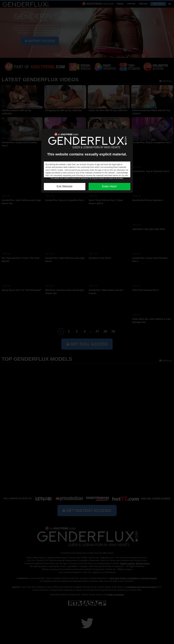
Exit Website (65, 186)
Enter (109, 186)
